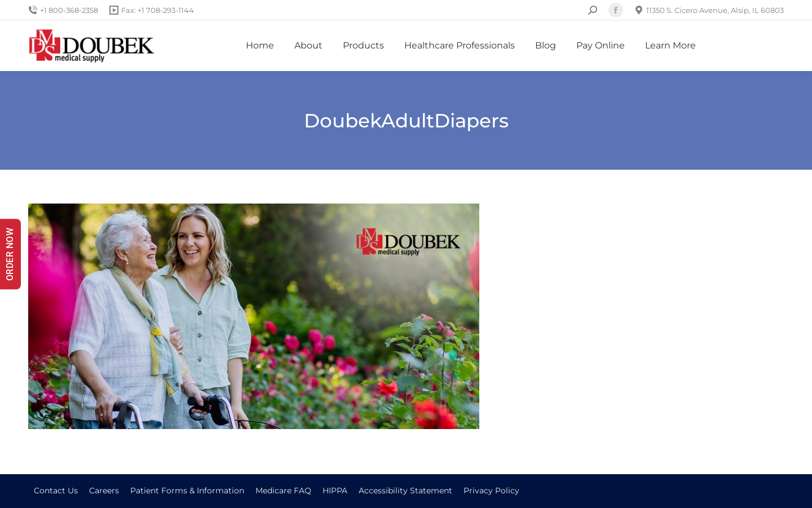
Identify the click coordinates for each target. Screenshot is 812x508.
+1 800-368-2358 (63, 10)
